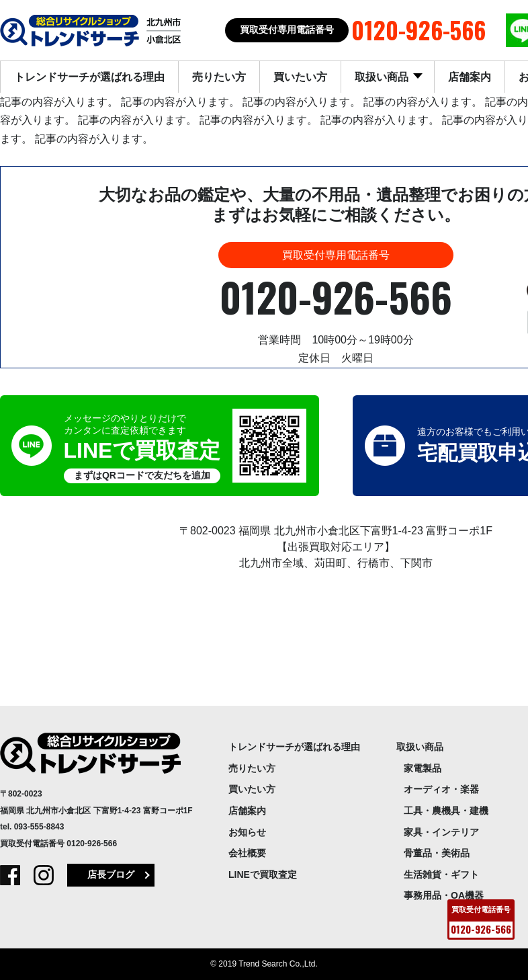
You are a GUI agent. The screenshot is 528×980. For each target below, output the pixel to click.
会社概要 (247, 853)
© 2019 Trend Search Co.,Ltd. (264, 964)
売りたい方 (219, 77)
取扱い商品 (383, 77)
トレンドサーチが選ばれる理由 (89, 77)
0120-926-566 (92, 844)
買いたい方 (300, 77)
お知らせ (247, 832)
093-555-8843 (39, 827)
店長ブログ (111, 874)
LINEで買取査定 (263, 874)
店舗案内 (470, 77)
